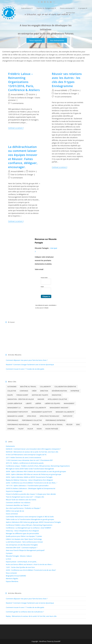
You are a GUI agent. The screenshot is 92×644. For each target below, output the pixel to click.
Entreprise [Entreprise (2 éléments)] (75, 391)
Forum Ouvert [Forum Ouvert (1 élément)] (22, 395)
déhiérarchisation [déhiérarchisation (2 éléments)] (59, 391)
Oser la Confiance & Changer (22, 98)
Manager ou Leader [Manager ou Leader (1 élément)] (15, 416)
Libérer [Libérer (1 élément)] (38, 403)
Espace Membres (12, 581)
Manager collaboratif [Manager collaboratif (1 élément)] (65, 412)
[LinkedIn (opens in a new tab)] (45, 2)
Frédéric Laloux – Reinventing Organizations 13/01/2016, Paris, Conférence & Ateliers (24, 82)
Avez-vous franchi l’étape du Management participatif (25, 550)
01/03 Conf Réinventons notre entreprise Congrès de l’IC (26, 455)
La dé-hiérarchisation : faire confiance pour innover (24, 542)
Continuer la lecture (16, 128)
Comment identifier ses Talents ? (18, 505)
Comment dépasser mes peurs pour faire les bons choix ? (27, 360)
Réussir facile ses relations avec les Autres (21, 500)
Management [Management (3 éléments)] (69, 403)
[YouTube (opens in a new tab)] (51, 2)
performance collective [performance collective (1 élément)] (32, 420)
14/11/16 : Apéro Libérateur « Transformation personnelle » (27, 486)
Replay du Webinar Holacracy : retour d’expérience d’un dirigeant (29, 480)
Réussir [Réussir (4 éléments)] (69, 425)
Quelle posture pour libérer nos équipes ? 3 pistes (24, 536)
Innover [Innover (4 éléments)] (41, 399)
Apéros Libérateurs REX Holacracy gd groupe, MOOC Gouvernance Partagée (33, 522)
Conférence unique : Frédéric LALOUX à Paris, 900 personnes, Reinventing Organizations (38, 466)
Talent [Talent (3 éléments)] (21, 429)
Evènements (27, 8)
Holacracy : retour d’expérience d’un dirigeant (22, 531)
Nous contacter (11, 573)
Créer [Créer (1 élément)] (34, 391)
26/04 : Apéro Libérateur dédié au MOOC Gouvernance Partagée (29, 477)
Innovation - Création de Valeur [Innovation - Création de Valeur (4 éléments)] (21, 399)
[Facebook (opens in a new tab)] (42, 2)
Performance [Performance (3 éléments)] (13, 420)
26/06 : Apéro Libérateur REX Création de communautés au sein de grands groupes (36, 471)
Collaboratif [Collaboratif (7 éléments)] (45, 387)
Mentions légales (12, 578)
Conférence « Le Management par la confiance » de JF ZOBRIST (29, 528)
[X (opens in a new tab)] (39, 2)
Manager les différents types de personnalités (22, 533)
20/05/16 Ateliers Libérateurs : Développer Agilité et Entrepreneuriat (31, 488)
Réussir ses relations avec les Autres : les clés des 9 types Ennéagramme (67, 80)
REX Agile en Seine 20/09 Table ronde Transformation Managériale (30, 469)
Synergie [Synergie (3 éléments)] (11, 429)
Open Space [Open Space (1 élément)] (32, 416)
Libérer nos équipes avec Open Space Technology (24, 539)
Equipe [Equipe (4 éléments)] (10, 395)
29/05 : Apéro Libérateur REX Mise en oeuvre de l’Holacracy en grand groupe (33, 474)
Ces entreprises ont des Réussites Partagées (22, 545)
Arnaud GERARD (17, 94)
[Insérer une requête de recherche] (77, 13)
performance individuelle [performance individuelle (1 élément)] (18, 425)
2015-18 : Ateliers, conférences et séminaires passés (25, 463)
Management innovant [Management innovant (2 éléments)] (59, 408)
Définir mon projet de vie (15, 511)
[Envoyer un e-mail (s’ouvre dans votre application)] (54, 2)
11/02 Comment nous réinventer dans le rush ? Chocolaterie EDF (29, 460)
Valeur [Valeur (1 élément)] (30, 429)
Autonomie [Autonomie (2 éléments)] (12, 387)
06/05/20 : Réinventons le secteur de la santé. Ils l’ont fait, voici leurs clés (32, 452)
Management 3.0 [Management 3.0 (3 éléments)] (14, 408)
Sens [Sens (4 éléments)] (78, 425)
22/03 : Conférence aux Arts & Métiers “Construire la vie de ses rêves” (31, 570)
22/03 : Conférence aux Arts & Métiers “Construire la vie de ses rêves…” (32, 483)
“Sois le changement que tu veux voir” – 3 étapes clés (25, 497)
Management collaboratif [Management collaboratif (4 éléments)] (35, 408)
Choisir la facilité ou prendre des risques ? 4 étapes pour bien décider (31, 494)
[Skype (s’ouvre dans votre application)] (48, 2)
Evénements (10, 446)
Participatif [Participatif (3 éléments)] (68, 416)
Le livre (8, 559)
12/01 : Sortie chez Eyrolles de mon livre (20, 567)
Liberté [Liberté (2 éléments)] (29, 403)
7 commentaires (17, 103)
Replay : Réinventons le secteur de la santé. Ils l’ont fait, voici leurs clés (31, 616)
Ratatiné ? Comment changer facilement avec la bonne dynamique (30, 365)
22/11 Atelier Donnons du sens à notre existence (23, 457)
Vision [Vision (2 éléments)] (39, 429)
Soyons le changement (46, 8)
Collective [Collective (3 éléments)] (12, 391)
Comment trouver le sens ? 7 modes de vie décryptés (25, 369)
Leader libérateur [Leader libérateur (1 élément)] (15, 403)
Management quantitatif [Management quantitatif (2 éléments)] (42, 412)
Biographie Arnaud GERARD (16, 576)
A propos (83, 8)
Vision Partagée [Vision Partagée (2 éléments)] (52, 429)
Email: (42, 287)
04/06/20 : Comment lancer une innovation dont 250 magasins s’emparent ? (33, 449)
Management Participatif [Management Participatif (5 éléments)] (18, 412)
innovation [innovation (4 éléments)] (57, 395)
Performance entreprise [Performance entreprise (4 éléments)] (55, 420)
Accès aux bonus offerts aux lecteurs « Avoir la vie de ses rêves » (29, 564)
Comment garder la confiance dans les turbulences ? (25, 612)
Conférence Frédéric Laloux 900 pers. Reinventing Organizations (29, 525)
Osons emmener (67, 8)
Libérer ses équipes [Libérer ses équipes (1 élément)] (52, 403)
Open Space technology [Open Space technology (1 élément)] (49, 416)
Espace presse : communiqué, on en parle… (22, 562)
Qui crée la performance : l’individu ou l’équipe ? (23, 508)
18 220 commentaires (63, 97)
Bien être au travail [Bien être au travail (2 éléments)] (28, 387)
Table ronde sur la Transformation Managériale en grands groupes (30, 519)
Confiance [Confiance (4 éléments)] (24, 391)
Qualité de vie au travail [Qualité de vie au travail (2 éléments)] (53, 425)
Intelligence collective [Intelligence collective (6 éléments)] (57, 399)
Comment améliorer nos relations (18, 503)
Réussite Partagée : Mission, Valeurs (19, 556)
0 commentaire (17, 178)
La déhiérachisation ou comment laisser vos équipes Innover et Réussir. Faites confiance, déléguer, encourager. (23, 157)
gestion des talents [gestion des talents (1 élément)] (40, 395)
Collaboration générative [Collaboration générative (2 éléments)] (65, 387)
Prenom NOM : (44, 278)
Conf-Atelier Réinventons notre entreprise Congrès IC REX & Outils (30, 517)
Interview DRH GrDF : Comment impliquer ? (22, 548)
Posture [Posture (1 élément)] (36, 425)
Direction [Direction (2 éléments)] (44, 391)
